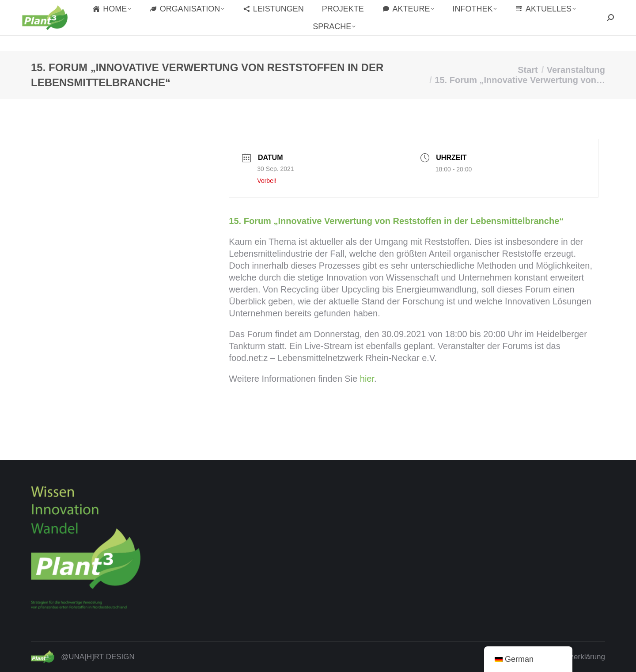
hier (367, 379)
